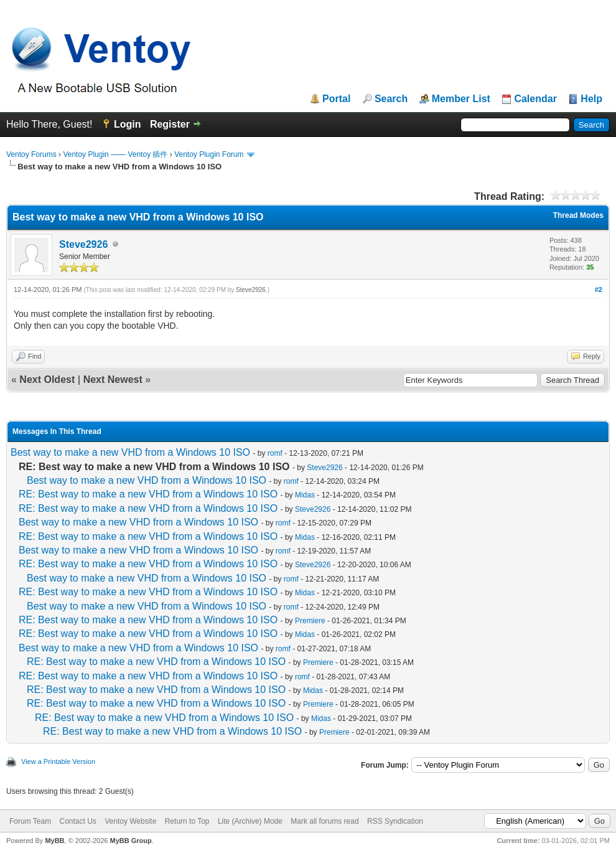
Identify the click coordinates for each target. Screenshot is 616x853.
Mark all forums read (324, 821)
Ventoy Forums (31, 154)
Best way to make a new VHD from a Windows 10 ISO (130, 452)
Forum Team (30, 821)
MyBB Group (130, 841)
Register (170, 124)
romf (275, 453)
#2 (599, 290)
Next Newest (113, 379)
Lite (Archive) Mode (250, 821)
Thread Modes (578, 215)
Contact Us (77, 821)
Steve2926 (83, 244)
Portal (336, 99)
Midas (305, 495)
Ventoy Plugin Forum (209, 154)
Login (128, 124)
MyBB (54, 841)
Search (391, 99)
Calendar (535, 99)
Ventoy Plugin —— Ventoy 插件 (115, 154)
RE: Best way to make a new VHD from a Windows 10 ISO (148, 494)
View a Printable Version (58, 761)
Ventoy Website (130, 821)
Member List (461, 99)
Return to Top (187, 821)
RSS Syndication (395, 821)
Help (591, 99)
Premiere (310, 621)
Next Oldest (47, 379)
